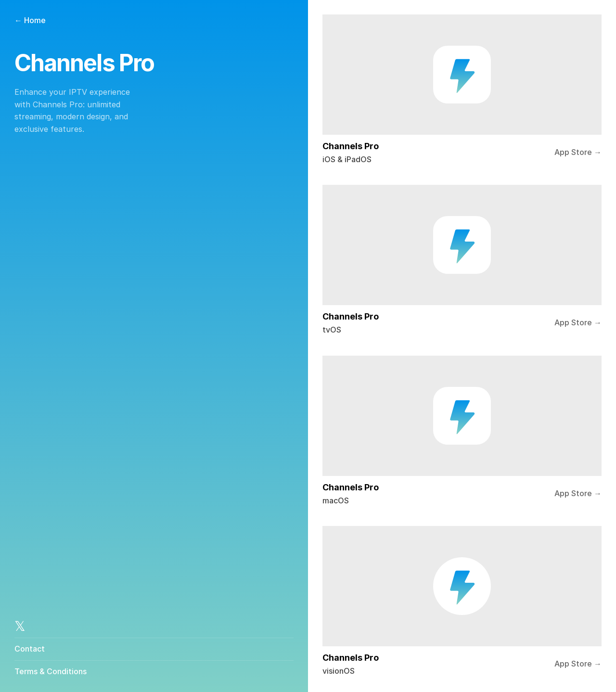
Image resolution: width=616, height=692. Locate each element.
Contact (30, 649)
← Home (30, 20)
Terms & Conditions (51, 671)
